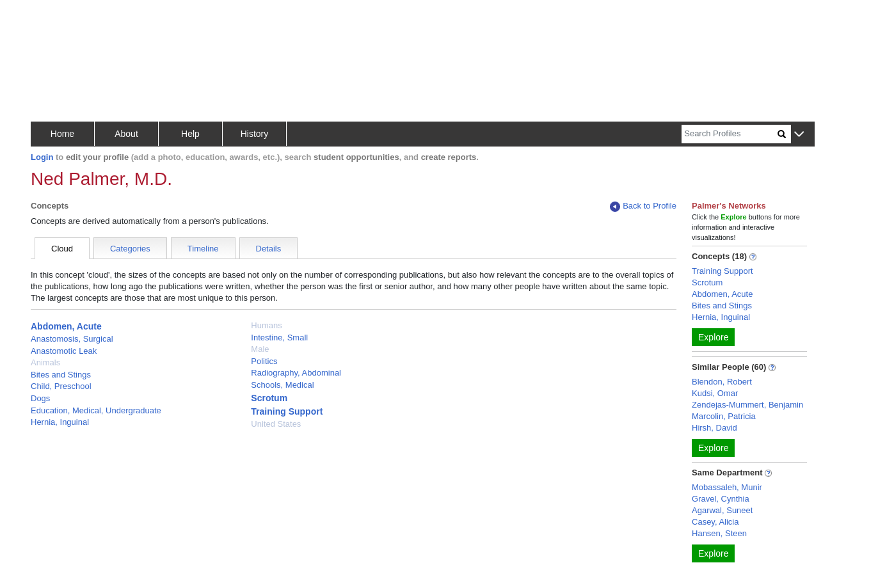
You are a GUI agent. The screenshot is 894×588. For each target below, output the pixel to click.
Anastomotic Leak (64, 351)
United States (276, 424)
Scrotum (269, 398)
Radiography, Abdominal (296, 373)
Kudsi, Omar (715, 393)
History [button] (255, 134)
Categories (130, 249)
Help (190, 134)
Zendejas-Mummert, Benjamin (747, 405)
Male (260, 349)
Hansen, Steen (719, 533)
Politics (264, 361)
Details (269, 249)
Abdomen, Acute (66, 326)
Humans (266, 325)
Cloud (62, 249)
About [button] (126, 134)
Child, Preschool (61, 386)
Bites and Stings (61, 375)
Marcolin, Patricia (724, 416)
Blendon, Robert (722, 382)
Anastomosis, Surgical (72, 339)
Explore (713, 337)
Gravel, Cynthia (721, 499)
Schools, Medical (282, 385)
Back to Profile (643, 206)
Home (62, 134)
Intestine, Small (279, 338)
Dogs (40, 398)
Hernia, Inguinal (60, 422)
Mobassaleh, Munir (727, 487)
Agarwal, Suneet (722, 510)
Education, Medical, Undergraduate (96, 410)
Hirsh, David (714, 428)
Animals (45, 362)
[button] (799, 135)
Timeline (203, 249)
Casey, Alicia (715, 522)
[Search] (730, 134)
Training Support (287, 411)
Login (42, 157)
